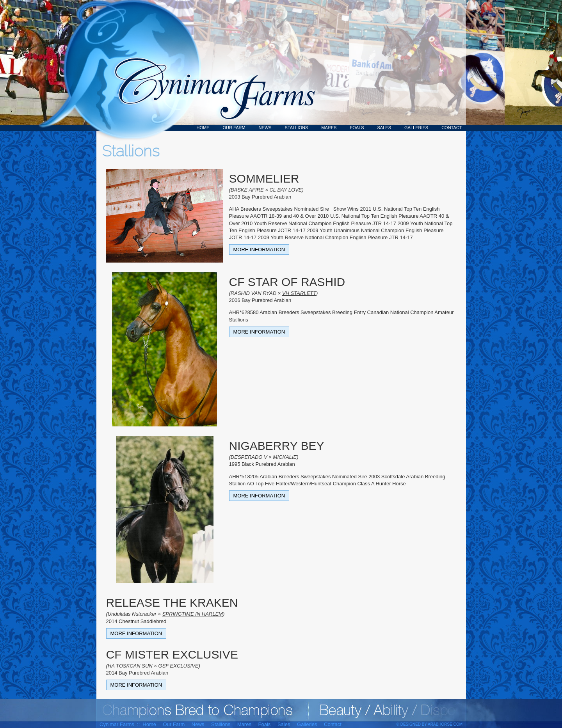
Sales (384, 128)
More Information (259, 249)
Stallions (297, 128)
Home (203, 128)
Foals (357, 128)
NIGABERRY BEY (277, 446)
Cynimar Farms (211, 66)
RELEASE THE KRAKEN (172, 603)
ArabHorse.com (445, 724)
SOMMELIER (264, 178)
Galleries (416, 128)
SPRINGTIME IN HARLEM (193, 614)
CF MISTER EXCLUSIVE (172, 654)
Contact (452, 128)
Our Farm (234, 128)
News (265, 128)
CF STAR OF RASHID (287, 282)
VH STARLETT (299, 293)
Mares (329, 128)
